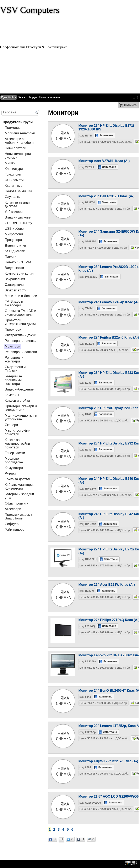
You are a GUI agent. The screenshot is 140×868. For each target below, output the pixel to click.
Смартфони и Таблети (15, 369)
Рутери (10, 473)
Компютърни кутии (19, 273)
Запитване (106, 135)
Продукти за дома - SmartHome (20, 516)
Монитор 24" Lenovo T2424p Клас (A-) (109, 302)
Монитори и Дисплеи (21, 296)
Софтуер (12, 524)
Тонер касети (15, 453)
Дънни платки (15, 245)
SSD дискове (15, 251)
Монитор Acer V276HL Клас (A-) (104, 161)
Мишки (10, 163)
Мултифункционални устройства (21, 417)
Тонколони (13, 174)
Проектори (13, 330)
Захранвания (15, 279)
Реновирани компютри (14, 359)
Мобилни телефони (20, 133)
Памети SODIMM (18, 262)
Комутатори (14, 468)
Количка (130, 105)
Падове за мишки (18, 191)
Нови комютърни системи (18, 156)
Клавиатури (14, 169)
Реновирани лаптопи (21, 352)
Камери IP (13, 395)
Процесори (13, 240)
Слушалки (13, 197)
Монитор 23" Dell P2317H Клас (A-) (106, 196)
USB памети (14, 180)
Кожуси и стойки (17, 401)
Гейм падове (15, 530)
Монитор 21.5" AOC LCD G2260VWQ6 (108, 796)
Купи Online (9, 97)
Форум (33, 97)
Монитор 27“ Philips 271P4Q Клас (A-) (109, 620)
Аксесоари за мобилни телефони (20, 141)
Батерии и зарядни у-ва (19, 496)
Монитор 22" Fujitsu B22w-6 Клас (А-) (109, 337)
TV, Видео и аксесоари (14, 303)
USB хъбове (14, 229)
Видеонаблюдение (19, 389)
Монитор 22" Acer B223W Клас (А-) (107, 585)
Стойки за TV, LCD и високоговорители (20, 313)
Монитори (12, 346)
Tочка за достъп (17, 479)
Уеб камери (14, 212)
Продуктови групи (18, 122)
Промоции (13, 128)
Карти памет (14, 186)
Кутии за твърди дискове (17, 204)
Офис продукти (17, 503)
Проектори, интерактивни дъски (20, 322)
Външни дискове (18, 217)
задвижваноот (131, 863)
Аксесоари (13, 509)
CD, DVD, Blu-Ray (18, 223)
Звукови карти (16, 290)
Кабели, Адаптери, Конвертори (19, 487)
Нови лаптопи (15, 148)
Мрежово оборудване (14, 460)
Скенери (11, 425)
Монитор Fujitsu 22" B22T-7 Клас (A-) (108, 761)
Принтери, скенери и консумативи (21, 408)
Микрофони (14, 234)
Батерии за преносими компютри (13, 380)
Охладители (14, 285)
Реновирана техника (21, 341)
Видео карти (14, 268)
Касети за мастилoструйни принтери (17, 444)
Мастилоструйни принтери (18, 432)
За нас (22, 97)
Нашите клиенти (50, 97)
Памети (11, 257)
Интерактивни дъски (20, 335)
